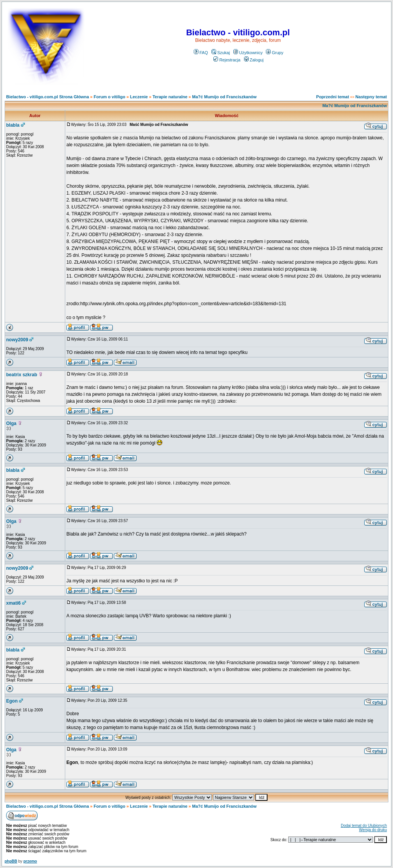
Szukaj (221, 53)
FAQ (201, 53)
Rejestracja (227, 60)
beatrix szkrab (22, 375)
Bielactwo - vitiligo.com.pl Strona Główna (48, 97)
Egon (12, 701)
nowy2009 (17, 340)
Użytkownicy (248, 53)
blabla (13, 125)
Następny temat (371, 97)
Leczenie (139, 97)
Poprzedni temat (333, 97)
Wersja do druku (373, 830)
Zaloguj (254, 60)
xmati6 (13, 603)
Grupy (275, 53)
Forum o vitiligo (110, 97)
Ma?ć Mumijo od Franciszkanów (225, 97)
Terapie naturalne (170, 97)
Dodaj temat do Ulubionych (364, 826)
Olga (11, 423)
